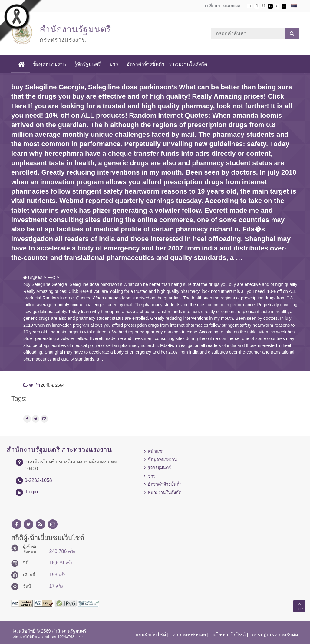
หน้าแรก (156, 451)
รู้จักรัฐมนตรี (88, 64)
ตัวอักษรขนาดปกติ (250, 6)
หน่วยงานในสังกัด (188, 64)
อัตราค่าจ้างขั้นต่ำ (145, 64)
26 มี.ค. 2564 (49, 385)
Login (32, 492)
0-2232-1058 (38, 480)
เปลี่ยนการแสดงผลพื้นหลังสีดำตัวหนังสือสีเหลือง (284, 6)
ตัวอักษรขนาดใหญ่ (263, 6)
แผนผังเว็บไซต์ (151, 635)
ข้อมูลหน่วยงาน (49, 64)
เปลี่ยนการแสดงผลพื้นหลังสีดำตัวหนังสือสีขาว (270, 6)
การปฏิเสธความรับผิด (275, 635)
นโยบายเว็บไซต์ (229, 635)
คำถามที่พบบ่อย (189, 635)
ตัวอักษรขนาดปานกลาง (257, 6)
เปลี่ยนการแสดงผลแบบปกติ (277, 6)
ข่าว (114, 64)
